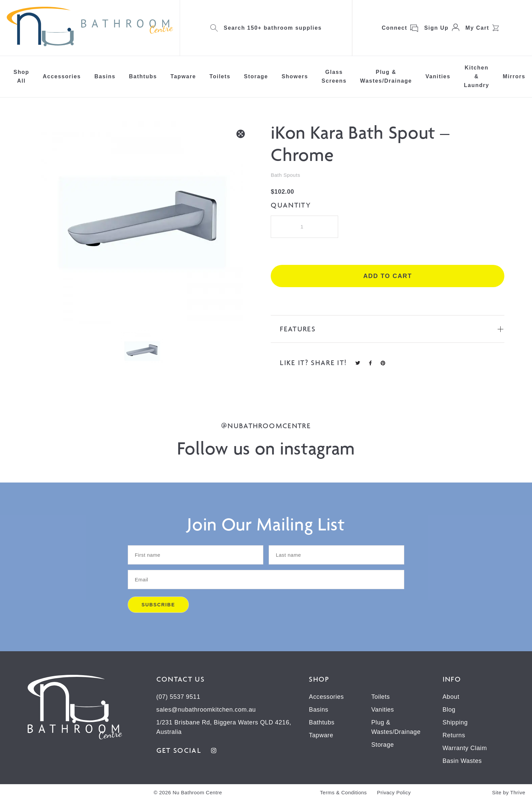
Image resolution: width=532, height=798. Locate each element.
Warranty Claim (465, 748)
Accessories (62, 76)
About (451, 697)
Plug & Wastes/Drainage (386, 76)
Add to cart (388, 276)
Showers (295, 76)
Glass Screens (334, 76)
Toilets (220, 76)
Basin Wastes (462, 761)
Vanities (438, 76)
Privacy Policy (394, 792)
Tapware (183, 76)
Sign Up (436, 28)
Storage (256, 76)
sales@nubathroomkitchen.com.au (206, 710)
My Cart (478, 28)
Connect (394, 28)
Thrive (518, 792)
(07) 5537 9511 (179, 697)
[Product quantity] (304, 227)
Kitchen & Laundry (477, 76)
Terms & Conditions (343, 792)
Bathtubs (143, 76)
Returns (454, 735)
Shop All (21, 76)
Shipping (455, 722)
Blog (449, 710)
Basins (105, 76)
